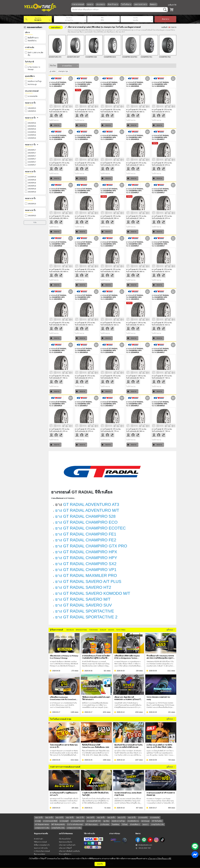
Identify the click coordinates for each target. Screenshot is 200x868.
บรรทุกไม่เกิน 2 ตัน (58, 828)
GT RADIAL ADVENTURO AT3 (91, 504)
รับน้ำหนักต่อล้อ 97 (55, 378)
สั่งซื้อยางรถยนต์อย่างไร (42, 845)
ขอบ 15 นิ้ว (60, 818)
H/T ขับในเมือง (157, 821)
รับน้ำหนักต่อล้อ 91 (158, 272)
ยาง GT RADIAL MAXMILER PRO (86, 575)
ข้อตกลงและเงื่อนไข (65, 842)
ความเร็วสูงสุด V (132, 323)
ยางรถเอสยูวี (64, 821)
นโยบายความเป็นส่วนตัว (67, 845)
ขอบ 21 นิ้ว (122, 818)
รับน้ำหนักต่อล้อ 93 (55, 325)
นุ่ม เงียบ (106, 821)
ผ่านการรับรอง (115, 834)
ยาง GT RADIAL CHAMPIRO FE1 (86, 534)
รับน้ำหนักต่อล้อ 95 (132, 112)
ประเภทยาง (100, 4)
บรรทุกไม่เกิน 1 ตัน (157, 824)
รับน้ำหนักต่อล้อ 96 (81, 112)
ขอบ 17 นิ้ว (80, 818)
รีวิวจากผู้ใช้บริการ (65, 854)
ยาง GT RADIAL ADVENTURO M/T (87, 510)
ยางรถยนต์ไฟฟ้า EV (94, 821)
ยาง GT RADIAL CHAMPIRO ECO (86, 522)
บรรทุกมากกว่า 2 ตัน (74, 828)
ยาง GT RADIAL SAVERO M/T (83, 599)
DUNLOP (103, 630)
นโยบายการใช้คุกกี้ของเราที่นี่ (160, 859)
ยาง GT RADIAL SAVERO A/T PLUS (88, 581)
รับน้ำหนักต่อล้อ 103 (107, 165)
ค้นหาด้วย (38, 18)
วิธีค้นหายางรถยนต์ (40, 842)
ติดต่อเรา (153, 4)
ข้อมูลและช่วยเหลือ (41, 834)
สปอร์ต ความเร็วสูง (118, 821)
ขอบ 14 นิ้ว (49, 818)
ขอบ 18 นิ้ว (91, 818)
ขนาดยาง (69, 18)
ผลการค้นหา (56, 27)
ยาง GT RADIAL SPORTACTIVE (85, 611)
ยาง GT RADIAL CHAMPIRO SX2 (86, 564)
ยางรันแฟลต (105, 824)
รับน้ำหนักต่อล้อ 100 (56, 218)
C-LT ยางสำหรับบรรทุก (75, 824)
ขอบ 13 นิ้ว (39, 818)
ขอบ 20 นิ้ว (111, 818)
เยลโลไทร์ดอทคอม (66, 834)
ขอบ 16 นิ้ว (70, 818)
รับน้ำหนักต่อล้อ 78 (132, 325)
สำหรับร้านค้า (39, 839)
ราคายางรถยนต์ (78, 4)
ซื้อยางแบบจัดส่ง (39, 854)
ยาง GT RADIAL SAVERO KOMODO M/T (93, 593)
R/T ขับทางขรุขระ (92, 824)
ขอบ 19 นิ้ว (101, 818)
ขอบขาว (145, 824)
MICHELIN (70, 630)
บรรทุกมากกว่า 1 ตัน (42, 828)
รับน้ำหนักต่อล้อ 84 (55, 112)
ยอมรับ (100, 864)
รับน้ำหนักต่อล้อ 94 (158, 112)
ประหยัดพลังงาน (133, 821)
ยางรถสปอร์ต (155, 818)
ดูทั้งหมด (171, 630)
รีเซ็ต (35, 223)
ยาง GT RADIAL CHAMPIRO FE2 (86, 540)
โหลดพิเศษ (115, 824)
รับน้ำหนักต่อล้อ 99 (107, 378)
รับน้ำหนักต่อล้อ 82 (55, 431)
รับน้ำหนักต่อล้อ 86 (107, 218)
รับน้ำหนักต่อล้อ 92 (81, 272)
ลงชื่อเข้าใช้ (172, 5)
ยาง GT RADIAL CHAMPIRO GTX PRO (91, 546)
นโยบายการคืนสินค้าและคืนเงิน (69, 851)
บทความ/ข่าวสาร (141, 4)
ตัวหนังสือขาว (135, 824)
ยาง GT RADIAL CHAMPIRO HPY (86, 558)
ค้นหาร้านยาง (113, 4)
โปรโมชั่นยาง (126, 4)
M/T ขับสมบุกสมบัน (58, 824)
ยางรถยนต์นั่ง (143, 818)
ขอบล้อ (135, 18)
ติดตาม (138, 834)
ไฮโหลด (125, 824)
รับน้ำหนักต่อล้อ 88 (132, 431)
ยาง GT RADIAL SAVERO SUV (84, 605)
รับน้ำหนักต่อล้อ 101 (107, 272)
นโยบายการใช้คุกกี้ (65, 848)
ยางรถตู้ (38, 821)
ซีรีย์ (102, 18)
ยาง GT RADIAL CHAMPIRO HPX (86, 552)
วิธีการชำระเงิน (89, 834)
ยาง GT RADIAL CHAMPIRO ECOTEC (90, 528)
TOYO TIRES (121, 630)
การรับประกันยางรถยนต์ (42, 851)
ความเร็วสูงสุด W (55, 110)
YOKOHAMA (93, 630)
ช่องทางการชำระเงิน (41, 848)
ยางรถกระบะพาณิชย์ (50, 821)
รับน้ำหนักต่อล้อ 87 (132, 165)
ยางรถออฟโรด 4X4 (78, 821)
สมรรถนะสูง (145, 821)
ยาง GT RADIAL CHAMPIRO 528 (85, 516)
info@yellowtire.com (144, 845)
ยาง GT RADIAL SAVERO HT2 (83, 587)
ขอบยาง (90, 4)
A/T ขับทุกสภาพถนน (42, 824)
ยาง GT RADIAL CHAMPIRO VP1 (86, 570)
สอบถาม (55, 125)
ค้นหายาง (165, 19)
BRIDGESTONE (81, 630)
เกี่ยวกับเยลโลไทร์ (65, 839)
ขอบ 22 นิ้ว (132, 818)
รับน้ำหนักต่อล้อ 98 (107, 112)
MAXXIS (111, 630)
